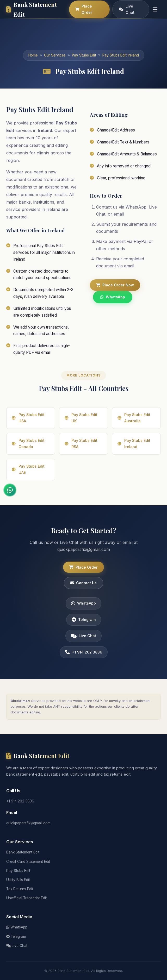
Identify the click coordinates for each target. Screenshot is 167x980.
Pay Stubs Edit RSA (81, 448)
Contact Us (83, 587)
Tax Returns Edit (20, 889)
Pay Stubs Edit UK (81, 422)
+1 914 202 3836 (84, 656)
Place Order (84, 9)
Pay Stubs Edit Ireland (121, 55)
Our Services (55, 55)
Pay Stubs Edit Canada (28, 448)
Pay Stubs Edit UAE (28, 473)
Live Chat (127, 9)
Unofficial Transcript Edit (27, 898)
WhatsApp (113, 297)
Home (33, 55)
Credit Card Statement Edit (28, 862)
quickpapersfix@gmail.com (28, 823)
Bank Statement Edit (23, 852)
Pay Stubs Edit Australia (134, 422)
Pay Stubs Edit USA (28, 422)
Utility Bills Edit (18, 880)
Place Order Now (115, 285)
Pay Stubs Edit (84, 55)
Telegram (84, 624)
